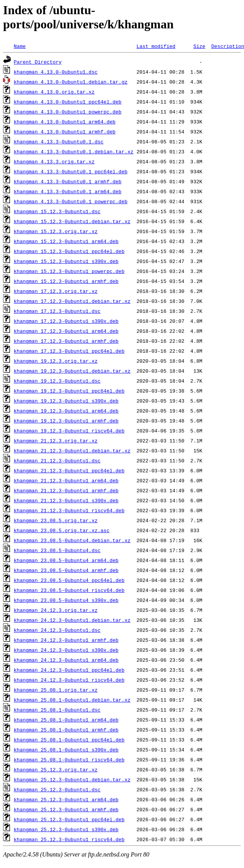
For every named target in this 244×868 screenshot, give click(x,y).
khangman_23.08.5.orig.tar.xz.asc (62, 530)
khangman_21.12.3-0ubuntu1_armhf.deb (66, 490)
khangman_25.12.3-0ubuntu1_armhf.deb (66, 809)
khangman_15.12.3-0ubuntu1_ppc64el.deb (69, 251)
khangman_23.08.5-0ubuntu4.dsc (57, 550)
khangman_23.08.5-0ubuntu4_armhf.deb (66, 570)
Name (20, 46)
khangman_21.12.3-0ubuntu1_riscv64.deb (69, 510)
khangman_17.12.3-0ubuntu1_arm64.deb (66, 331)
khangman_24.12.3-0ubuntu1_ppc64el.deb (69, 670)
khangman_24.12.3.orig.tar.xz (56, 610)
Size (199, 46)
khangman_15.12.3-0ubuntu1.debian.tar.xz (72, 221)
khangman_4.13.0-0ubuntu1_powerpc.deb (68, 112)
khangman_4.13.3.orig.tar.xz (54, 161)
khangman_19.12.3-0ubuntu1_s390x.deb (66, 401)
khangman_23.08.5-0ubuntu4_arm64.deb (66, 560)
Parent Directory (38, 62)
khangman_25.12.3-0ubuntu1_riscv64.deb (69, 839)
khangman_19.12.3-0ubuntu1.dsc (57, 381)
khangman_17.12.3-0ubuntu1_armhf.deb (66, 341)
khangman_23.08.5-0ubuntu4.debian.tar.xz (72, 540)
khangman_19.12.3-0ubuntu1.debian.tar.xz (72, 371)
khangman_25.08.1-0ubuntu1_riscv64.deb (69, 759)
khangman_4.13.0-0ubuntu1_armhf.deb (65, 132)
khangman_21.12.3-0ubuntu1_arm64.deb (66, 480)
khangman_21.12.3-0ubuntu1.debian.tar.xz (72, 450)
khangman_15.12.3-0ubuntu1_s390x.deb (66, 261)
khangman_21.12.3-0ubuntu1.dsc (57, 460)
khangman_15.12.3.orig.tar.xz (56, 231)
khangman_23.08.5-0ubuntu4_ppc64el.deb (69, 580)
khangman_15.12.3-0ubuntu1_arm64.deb (66, 241)
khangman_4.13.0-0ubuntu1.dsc (56, 72)
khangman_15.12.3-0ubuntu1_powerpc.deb (69, 271)
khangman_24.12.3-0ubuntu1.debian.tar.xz (72, 620)
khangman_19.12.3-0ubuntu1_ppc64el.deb (69, 391)
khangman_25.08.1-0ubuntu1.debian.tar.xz (72, 700)
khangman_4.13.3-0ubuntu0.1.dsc (59, 141)
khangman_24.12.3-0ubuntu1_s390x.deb (66, 650)
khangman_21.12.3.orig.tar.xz (56, 441)
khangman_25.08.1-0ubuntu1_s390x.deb (66, 750)
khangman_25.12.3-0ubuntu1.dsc (57, 789)
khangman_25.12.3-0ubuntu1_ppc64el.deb (69, 819)
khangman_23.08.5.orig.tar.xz (56, 520)
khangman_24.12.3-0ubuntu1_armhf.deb (66, 640)
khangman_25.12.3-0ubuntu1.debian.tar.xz (72, 779)
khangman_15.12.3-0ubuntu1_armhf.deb (66, 281)
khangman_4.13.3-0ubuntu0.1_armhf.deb (68, 181)
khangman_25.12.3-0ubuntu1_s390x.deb (66, 829)
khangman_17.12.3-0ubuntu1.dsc (57, 311)
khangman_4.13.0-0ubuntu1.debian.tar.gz (71, 82)
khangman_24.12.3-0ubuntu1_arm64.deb (66, 660)
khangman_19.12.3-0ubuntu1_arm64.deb (66, 411)
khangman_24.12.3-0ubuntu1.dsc (57, 630)
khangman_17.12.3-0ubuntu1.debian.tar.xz (72, 301)
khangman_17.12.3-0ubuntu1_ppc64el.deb (69, 351)
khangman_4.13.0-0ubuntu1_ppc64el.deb (68, 102)
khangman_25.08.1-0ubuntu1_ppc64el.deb (69, 740)
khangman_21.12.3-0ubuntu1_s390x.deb (66, 500)
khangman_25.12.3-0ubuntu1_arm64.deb (66, 799)
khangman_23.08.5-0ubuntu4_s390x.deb (66, 600)
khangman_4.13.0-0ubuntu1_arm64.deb (65, 122)
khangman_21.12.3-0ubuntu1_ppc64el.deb (69, 470)
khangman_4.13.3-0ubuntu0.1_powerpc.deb (71, 201)
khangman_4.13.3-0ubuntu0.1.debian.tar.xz (74, 151)
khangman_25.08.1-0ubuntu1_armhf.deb (66, 730)
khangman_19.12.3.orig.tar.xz (56, 361)
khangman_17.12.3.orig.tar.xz (56, 291)
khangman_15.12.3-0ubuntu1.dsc (57, 211)
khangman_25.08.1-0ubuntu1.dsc (57, 710)
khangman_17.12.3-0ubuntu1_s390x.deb (66, 321)
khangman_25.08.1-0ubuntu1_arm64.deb (66, 720)
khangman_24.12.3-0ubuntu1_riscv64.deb (69, 680)
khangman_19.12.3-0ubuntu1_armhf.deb (66, 421)
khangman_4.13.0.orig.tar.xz (54, 92)
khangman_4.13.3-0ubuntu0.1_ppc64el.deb (71, 171)
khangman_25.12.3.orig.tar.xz (56, 769)
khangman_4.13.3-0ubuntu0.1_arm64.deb (68, 191)
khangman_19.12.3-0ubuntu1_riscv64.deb (69, 431)
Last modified (156, 46)
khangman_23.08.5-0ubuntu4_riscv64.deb (69, 590)
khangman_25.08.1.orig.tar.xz (56, 690)
